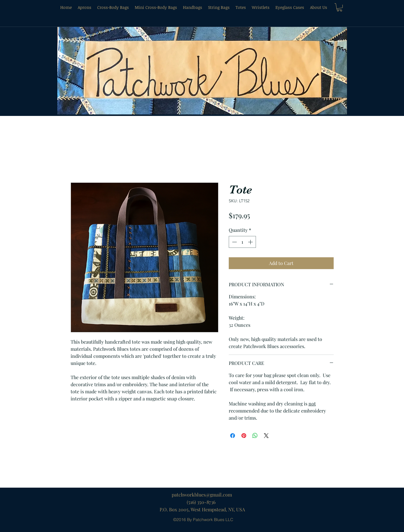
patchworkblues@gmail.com (202, 495)
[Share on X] (266, 436)
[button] (339, 7)
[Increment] (251, 242)
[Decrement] (234, 242)
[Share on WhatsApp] (255, 436)
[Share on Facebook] (233, 436)
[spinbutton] (242, 242)
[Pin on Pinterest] (244, 436)
